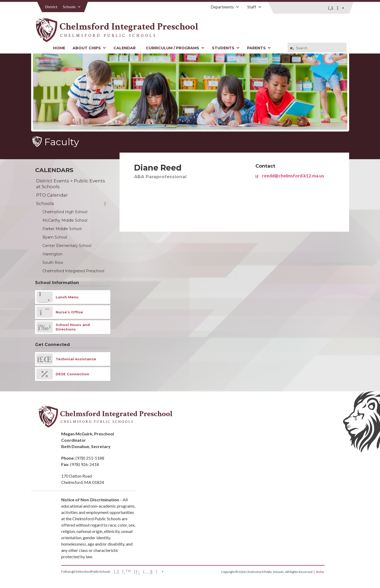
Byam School (55, 237)
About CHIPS (89, 48)
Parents (259, 48)
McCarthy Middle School (65, 220)
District (51, 7)
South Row (53, 263)
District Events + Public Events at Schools (71, 184)
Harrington (53, 254)
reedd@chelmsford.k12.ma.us (290, 176)
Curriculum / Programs (175, 48)
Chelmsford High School (65, 212)
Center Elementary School (67, 246)
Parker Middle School (62, 229)
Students (226, 48)
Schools (72, 7)
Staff (255, 7)
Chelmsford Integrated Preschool (73, 271)
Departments (225, 7)
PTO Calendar (52, 195)
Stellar (320, 572)
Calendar (125, 48)
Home (59, 48)
